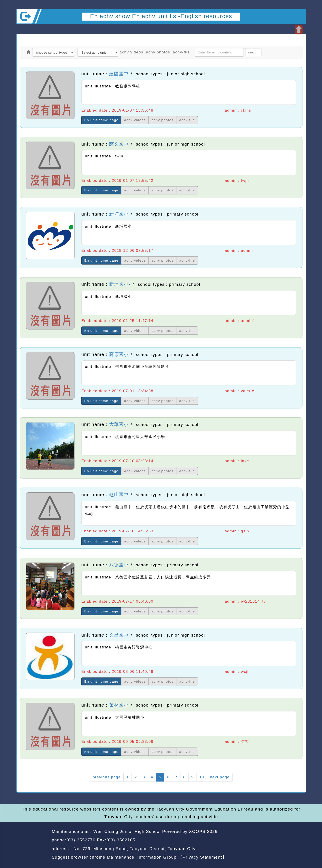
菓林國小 (119, 705)
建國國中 (119, 74)
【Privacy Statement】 (202, 857)
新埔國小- (120, 284)
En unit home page (101, 120)
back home (265, 841)
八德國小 (119, 565)
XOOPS (197, 831)
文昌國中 (119, 635)
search (253, 52)
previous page (107, 777)
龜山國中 (119, 495)
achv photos (158, 52)
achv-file (181, 52)
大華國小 (119, 425)
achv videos (131, 52)
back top (294, 841)
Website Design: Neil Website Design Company (32, 845)
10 (202, 777)
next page (220, 777)
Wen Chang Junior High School (127, 831)
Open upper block (298, 30)
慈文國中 (119, 144)
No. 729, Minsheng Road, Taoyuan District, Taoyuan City (134, 849)
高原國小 (119, 354)
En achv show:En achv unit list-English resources (161, 16)
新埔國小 (119, 214)
